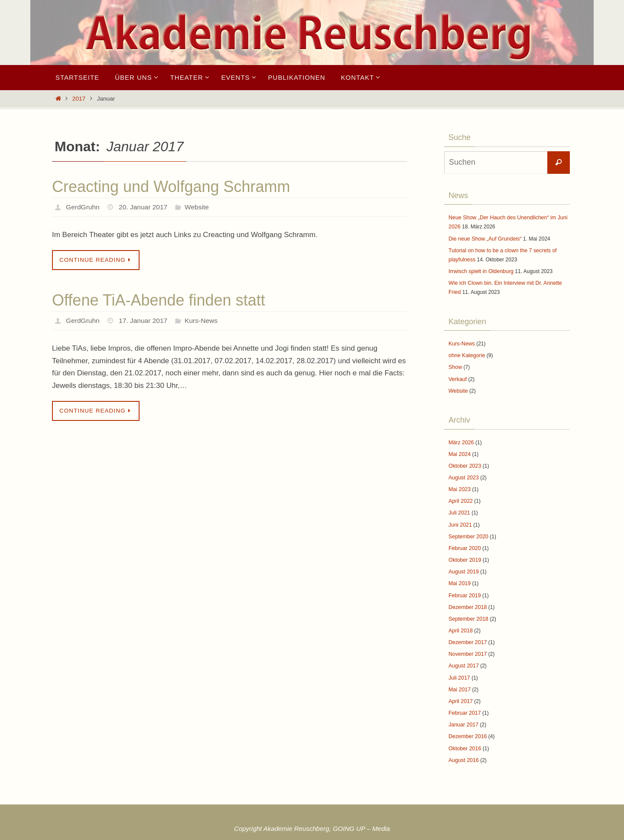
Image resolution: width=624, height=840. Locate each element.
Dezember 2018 (467, 598)
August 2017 (463, 655)
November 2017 (467, 644)
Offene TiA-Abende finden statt (159, 300)
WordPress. (345, 832)
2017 (79, 99)
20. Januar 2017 (145, 207)
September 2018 (468, 609)
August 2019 (463, 564)
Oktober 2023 (464, 461)
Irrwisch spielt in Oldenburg (480, 270)
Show (455, 364)
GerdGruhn (83, 207)
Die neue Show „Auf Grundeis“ (484, 238)
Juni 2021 (460, 518)
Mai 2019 (459, 575)
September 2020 (468, 530)
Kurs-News (204, 321)
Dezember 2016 (467, 724)
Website (200, 207)
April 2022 (460, 495)
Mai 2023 (459, 484)
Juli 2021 (459, 507)
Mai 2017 (459, 678)
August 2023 (463, 472)
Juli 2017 (459, 667)
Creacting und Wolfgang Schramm (171, 187)
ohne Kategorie (466, 352)
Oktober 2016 (464, 736)
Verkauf (457, 375)
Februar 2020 (464, 541)
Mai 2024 (459, 449)
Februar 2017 (464, 701)
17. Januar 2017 (145, 321)
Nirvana (314, 832)
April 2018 (460, 621)
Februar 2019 (464, 587)
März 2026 (461, 438)
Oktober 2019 (464, 552)
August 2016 (463, 747)
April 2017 (460, 690)
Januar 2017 (463, 713)
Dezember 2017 (467, 632)
